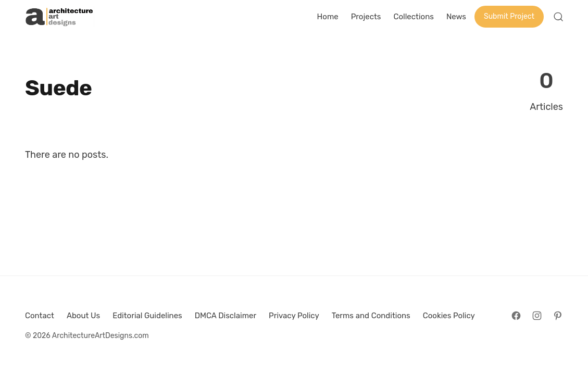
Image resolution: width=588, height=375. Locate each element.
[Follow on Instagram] (537, 316)
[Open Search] (558, 17)
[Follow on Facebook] (516, 316)
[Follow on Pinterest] (558, 316)
